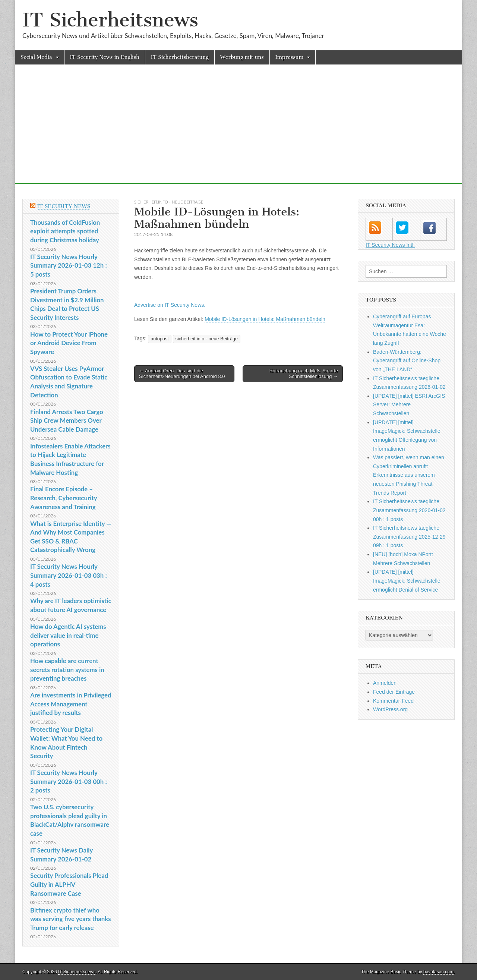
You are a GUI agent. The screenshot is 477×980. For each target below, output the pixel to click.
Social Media (36, 57)
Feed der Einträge (394, 692)
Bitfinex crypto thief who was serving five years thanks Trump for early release (71, 919)
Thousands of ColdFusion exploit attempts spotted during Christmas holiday (65, 231)
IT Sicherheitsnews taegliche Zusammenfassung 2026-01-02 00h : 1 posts (409, 510)
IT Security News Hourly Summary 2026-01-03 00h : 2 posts (69, 781)
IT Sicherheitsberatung (180, 57)
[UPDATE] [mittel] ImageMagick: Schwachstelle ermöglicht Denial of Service (407, 581)
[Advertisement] (238, 132)
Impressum (290, 57)
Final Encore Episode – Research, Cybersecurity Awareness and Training (64, 498)
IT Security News (64, 206)
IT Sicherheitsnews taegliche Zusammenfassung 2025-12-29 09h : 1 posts (409, 537)
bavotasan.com (438, 972)
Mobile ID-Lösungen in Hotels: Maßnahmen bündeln (265, 319)
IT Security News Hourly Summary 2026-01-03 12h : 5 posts (69, 265)
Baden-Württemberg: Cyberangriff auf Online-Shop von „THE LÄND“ (407, 361)
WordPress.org (390, 709)
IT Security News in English (105, 57)
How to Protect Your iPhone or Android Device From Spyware (69, 343)
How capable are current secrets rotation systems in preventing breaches (67, 669)
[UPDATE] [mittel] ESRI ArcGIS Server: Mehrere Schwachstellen (409, 405)
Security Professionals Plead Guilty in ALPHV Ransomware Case (69, 884)
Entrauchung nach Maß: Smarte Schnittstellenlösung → (304, 374)
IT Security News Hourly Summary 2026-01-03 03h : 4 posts (69, 575)
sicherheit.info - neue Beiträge (169, 202)
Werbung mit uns (242, 57)
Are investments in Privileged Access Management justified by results (71, 704)
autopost (159, 339)
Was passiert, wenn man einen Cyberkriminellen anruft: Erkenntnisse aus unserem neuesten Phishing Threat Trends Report (409, 475)
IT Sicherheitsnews (110, 20)
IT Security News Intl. (390, 245)
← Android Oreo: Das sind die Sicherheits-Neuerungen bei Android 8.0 (182, 374)
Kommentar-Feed (393, 701)
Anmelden (385, 683)
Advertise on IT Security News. (170, 305)
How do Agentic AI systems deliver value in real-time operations (68, 635)
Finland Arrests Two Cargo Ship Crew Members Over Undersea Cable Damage (67, 420)
